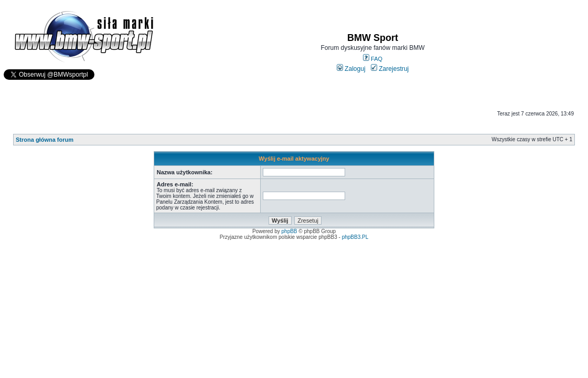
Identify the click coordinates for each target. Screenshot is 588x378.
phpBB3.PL (355, 237)
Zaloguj (351, 69)
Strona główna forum (45, 140)
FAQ (373, 59)
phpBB (290, 231)
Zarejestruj (390, 69)
